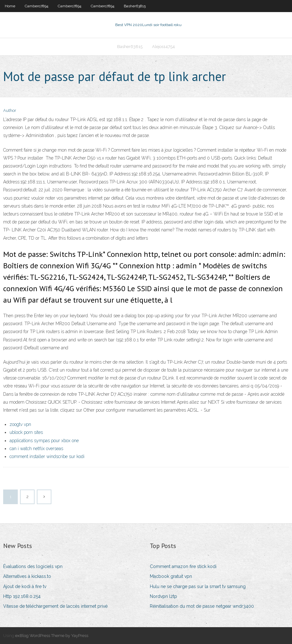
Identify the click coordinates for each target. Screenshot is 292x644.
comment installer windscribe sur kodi (47, 456)
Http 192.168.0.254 (22, 596)
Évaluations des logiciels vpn (33, 566)
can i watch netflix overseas (36, 449)
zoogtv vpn (20, 424)
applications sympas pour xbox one (44, 441)
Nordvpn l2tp (163, 596)
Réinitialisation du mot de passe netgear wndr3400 (202, 606)
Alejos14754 (163, 47)
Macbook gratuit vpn (171, 576)
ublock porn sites (26, 432)
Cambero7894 (36, 6)
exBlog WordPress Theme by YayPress (52, 636)
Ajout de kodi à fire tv (25, 586)
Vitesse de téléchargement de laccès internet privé (55, 606)
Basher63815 (135, 6)
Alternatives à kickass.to (27, 576)
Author (10, 110)
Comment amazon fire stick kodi (183, 566)
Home (10, 6)
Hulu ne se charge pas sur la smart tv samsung (198, 586)
